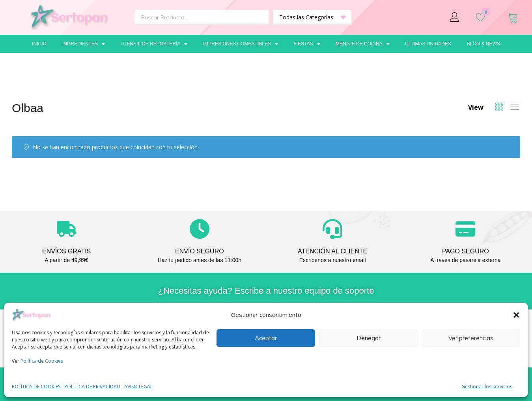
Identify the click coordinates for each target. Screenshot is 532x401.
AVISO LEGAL (138, 387)
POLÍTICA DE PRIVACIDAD (92, 387)
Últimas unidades (428, 44)
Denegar (369, 338)
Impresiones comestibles (241, 44)
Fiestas (307, 44)
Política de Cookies (42, 361)
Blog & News (483, 44)
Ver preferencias (471, 338)
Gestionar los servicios (487, 387)
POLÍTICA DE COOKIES (36, 387)
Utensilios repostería (154, 44)
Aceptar (266, 338)
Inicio (39, 44)
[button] (516, 315)
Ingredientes (84, 44)
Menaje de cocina (362, 44)
